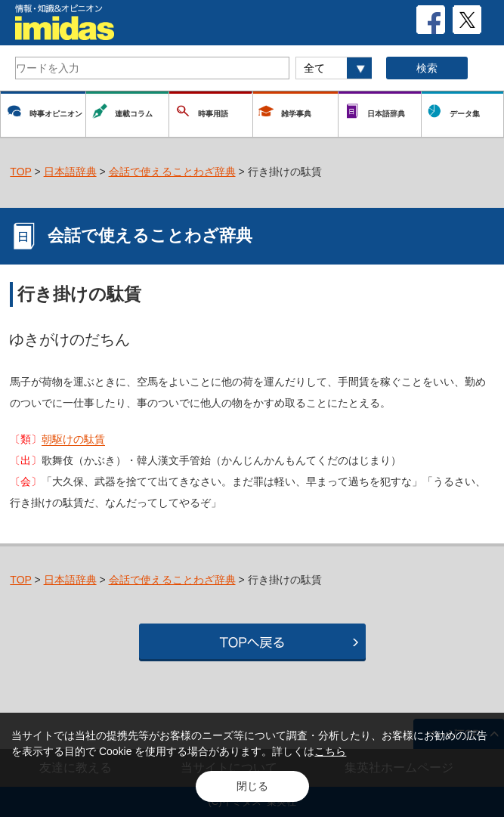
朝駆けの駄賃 (73, 439)
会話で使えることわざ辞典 (172, 172)
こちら (330, 751)
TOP (20, 172)
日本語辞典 (70, 172)
